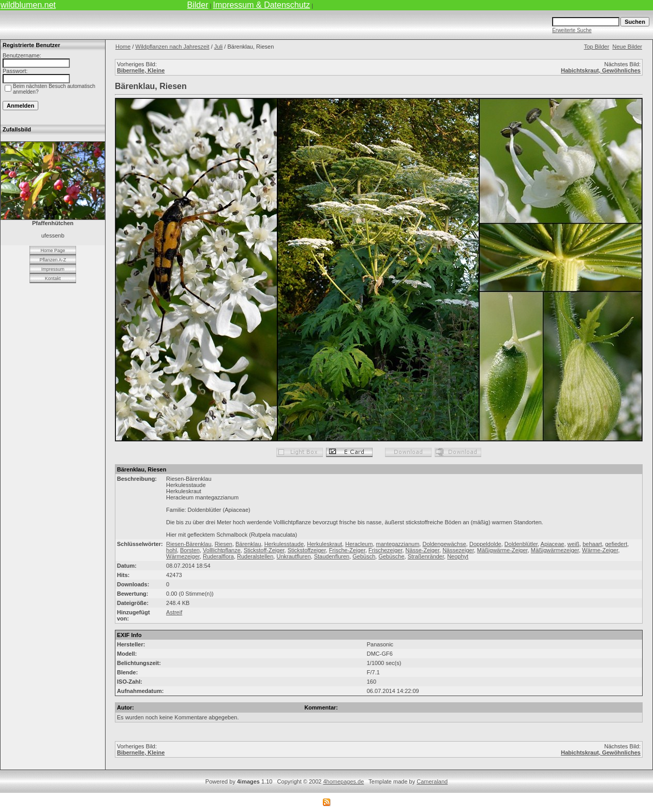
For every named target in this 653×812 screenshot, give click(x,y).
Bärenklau (248, 544)
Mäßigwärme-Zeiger (502, 550)
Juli (219, 47)
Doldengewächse (444, 544)
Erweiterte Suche (572, 30)
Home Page (53, 250)
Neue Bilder (627, 47)
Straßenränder (426, 556)
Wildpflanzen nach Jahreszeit (173, 47)
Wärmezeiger (183, 556)
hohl (172, 550)
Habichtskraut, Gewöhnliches (601, 70)
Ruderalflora (218, 556)
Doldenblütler (521, 544)
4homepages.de (343, 781)
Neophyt (458, 556)
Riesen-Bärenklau (189, 544)
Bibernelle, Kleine (141, 70)
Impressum (53, 269)
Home (123, 47)
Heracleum (359, 544)
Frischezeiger (385, 550)
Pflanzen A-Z (53, 260)
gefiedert (616, 544)
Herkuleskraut (324, 544)
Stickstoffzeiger (307, 550)
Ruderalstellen (255, 556)
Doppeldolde (485, 544)
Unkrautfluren (293, 556)
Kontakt (53, 278)
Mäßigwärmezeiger (555, 550)
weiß (574, 544)
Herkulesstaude (284, 544)
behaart (592, 544)
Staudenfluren (332, 556)
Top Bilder (596, 47)
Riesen (224, 544)
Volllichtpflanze (222, 550)
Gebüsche (391, 556)
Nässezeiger (458, 550)
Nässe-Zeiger (422, 550)
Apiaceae (553, 544)
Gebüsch (364, 556)
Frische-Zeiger (347, 550)
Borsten (190, 550)
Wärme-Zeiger (600, 550)
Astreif (174, 612)
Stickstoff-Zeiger (264, 550)
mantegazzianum (398, 544)
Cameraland (432, 781)
